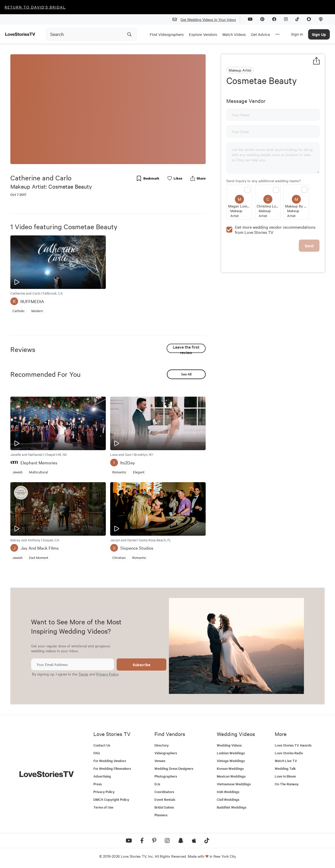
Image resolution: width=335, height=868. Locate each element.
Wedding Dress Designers (174, 768)
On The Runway (287, 784)
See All (186, 374)
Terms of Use (103, 807)
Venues (160, 761)
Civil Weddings (228, 799)
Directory (162, 745)
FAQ (97, 753)
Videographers (166, 753)
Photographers (166, 776)
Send (309, 246)
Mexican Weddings (231, 776)
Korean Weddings (230, 768)
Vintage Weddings (231, 761)
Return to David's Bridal (35, 7)
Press (98, 784)
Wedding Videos (229, 745)
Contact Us (102, 745)
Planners (161, 815)
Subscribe (142, 665)
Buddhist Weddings (232, 807)
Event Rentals (165, 799)
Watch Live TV (286, 761)
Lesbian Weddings (231, 753)
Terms (83, 674)
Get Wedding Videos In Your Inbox (206, 20)
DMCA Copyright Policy (111, 799)
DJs (157, 784)
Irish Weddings (228, 792)
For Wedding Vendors (110, 761)
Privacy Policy (107, 674)
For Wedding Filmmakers (112, 768)
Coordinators (164, 792)
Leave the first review (186, 348)
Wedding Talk (285, 768)
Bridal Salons (164, 807)
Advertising (102, 776)
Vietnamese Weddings (234, 784)
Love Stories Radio (289, 753)
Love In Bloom (285, 776)
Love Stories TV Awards (293, 745)
